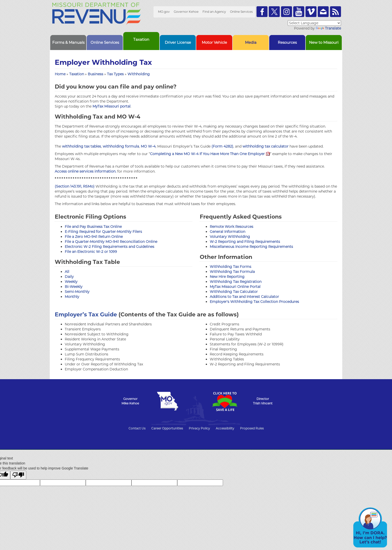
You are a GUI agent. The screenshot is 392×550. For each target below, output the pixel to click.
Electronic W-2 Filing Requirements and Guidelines (109, 247)
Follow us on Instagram (286, 12)
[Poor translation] (18, 475)
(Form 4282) (222, 146)
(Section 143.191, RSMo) (75, 186)
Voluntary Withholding (230, 237)
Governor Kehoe (186, 12)
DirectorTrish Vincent (263, 401)
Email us (323, 12)
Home (60, 74)
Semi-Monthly (77, 292)
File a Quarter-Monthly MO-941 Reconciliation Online (111, 242)
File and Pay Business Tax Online (93, 227)
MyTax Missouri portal (111, 106)
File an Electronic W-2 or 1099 (91, 252)
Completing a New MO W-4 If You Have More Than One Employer (210, 154)
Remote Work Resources (231, 227)
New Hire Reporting (227, 277)
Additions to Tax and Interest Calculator (244, 297)
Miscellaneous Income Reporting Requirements (251, 247)
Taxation (77, 74)
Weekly (71, 282)
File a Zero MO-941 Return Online (94, 237)
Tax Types (116, 74)
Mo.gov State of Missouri (167, 401)
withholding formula (121, 146)
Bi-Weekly (74, 287)
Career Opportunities (167, 428)
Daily (69, 277)
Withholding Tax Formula (232, 272)
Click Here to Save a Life (224, 401)
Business (96, 74)
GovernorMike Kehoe (130, 401)
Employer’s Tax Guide (86, 315)
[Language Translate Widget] (314, 23)
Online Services (241, 12)
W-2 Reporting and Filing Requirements (245, 242)
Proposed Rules (252, 428)
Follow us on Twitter (274, 12)
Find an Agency (214, 12)
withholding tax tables (81, 146)
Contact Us (137, 428)
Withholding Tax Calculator (234, 292)
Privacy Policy (199, 428)
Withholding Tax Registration (236, 282)
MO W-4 (148, 146)
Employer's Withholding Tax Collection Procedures (254, 302)
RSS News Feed (335, 12)
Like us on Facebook (262, 12)
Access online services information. (85, 171)
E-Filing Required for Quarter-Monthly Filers (103, 232)
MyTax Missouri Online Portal (235, 287)
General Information (227, 232)
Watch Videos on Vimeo (311, 12)
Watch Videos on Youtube (299, 12)
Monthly (72, 297)
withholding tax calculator (265, 146)
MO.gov (164, 12)
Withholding (139, 74)
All (67, 272)
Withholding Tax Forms (230, 267)
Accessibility (225, 428)
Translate (328, 28)
